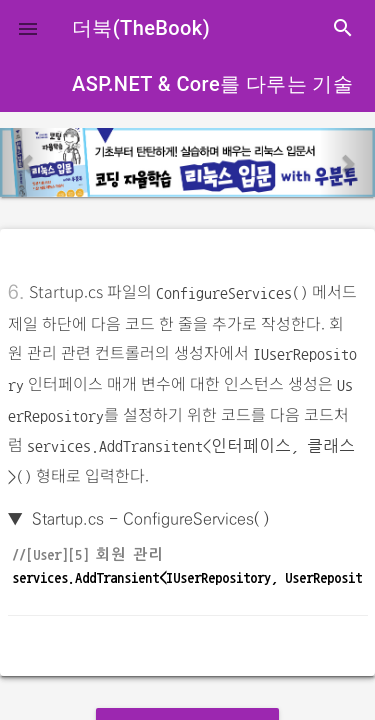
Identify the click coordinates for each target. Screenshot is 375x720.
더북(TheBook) (141, 28)
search (343, 28)
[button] (28, 28)
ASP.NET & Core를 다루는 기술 (212, 84)
